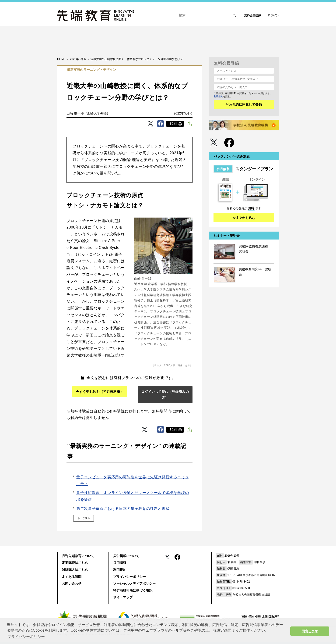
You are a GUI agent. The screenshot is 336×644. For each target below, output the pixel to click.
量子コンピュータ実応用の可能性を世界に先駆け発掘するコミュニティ (133, 480)
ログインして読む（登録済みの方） (165, 395)
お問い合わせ (72, 583)
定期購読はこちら (75, 563)
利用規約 (218, 96)
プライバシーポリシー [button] (26, 637)
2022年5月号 (183, 113)
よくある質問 (72, 577)
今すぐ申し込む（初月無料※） (100, 392)
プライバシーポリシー (129, 577)
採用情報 (120, 563)
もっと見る (84, 518)
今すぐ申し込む (244, 218)
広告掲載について (126, 556)
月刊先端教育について (78, 556)
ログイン (273, 15)
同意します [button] (310, 631)
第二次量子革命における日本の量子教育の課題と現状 (123, 509)
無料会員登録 (252, 15)
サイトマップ (123, 597)
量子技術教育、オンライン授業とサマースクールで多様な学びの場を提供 (133, 496)
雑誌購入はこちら (75, 570)
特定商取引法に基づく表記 (133, 590)
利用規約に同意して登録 (244, 104)
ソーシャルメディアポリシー (134, 583)
